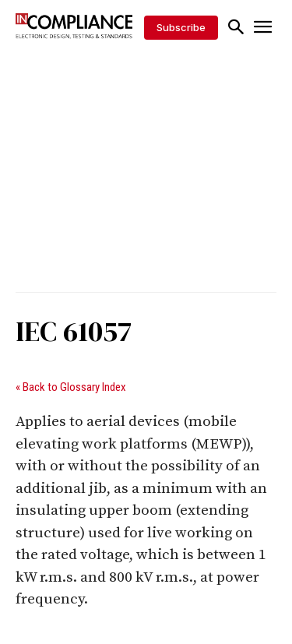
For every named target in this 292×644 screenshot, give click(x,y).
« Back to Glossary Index (71, 387)
